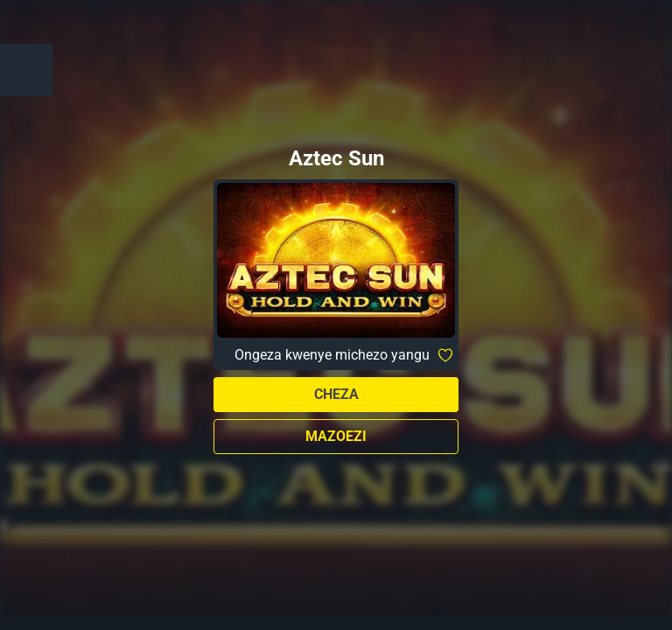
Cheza (336, 394)
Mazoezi (336, 436)
